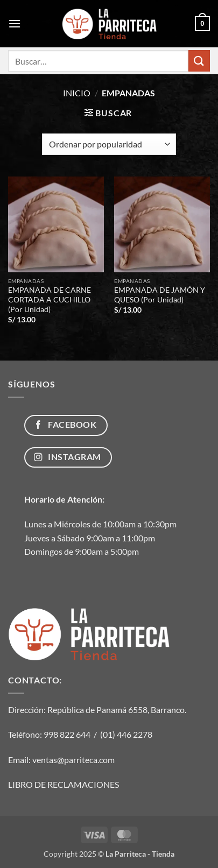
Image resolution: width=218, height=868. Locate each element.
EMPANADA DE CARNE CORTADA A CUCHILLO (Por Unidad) (50, 299)
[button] (15, 23)
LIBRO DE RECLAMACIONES (64, 784)
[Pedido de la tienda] (109, 144)
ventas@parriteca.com (73, 760)
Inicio (77, 93)
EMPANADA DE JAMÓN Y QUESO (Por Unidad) (160, 295)
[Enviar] (199, 61)
